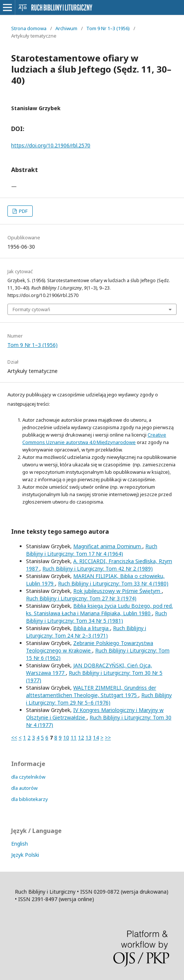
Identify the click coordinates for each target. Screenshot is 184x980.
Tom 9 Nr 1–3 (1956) (108, 28)
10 (66, 738)
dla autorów (24, 788)
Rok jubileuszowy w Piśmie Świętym (117, 591)
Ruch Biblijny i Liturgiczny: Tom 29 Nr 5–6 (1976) (99, 699)
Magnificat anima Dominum (108, 546)
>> (108, 738)
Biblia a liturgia (92, 628)
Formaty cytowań (31, 309)
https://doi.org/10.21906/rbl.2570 (51, 145)
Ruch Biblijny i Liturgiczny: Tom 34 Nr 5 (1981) (96, 617)
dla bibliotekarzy (30, 799)
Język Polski (25, 855)
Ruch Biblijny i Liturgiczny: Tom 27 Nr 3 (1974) (81, 598)
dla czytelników (28, 777)
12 (81, 738)
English (20, 844)
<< (14, 738)
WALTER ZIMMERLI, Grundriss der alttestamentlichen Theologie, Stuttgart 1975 (91, 691)
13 (88, 738)
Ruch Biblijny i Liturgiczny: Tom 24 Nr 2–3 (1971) (86, 632)
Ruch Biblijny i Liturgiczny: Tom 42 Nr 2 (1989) (98, 569)
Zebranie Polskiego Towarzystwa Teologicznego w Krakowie (90, 647)
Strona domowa (29, 28)
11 (74, 738)
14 (96, 738)
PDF (23, 211)
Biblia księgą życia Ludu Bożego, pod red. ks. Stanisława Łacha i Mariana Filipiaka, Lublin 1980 (99, 609)
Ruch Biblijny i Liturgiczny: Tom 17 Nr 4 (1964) (92, 550)
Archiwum (66, 28)
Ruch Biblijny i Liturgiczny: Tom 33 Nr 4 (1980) (113, 583)
